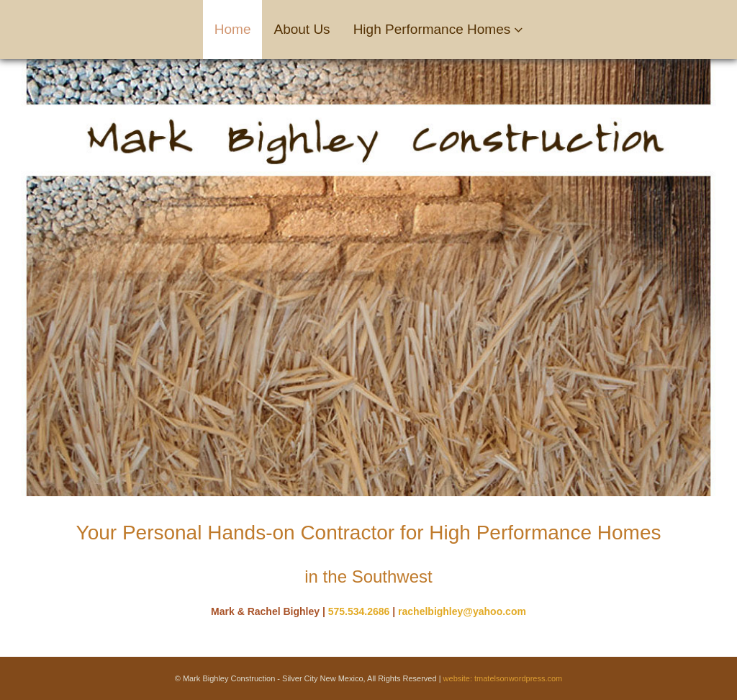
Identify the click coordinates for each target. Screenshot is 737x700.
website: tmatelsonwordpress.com (503, 678)
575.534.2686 (359, 611)
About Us (302, 29)
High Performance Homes (432, 29)
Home (233, 29)
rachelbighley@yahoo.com (462, 611)
